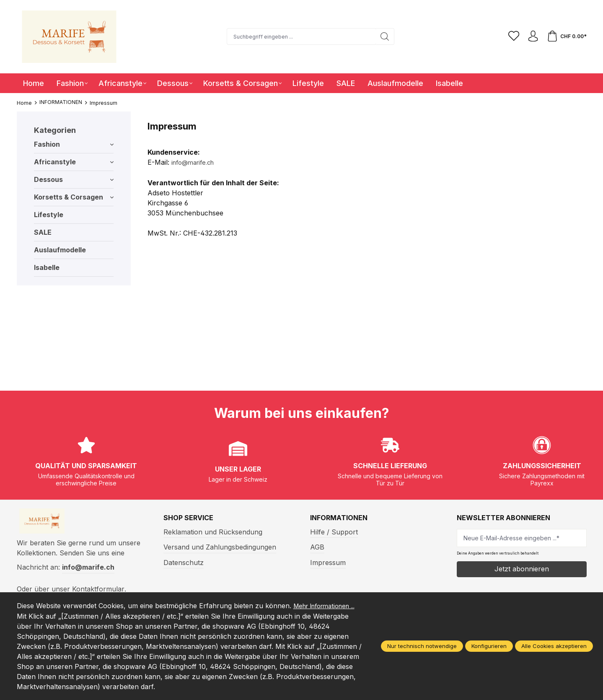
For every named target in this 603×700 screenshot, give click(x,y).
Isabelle (47, 267)
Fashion (74, 144)
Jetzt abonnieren (522, 569)
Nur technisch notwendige (422, 646)
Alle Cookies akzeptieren (554, 646)
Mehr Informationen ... (53, 616)
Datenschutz (184, 563)
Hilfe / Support (334, 532)
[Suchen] (383, 36)
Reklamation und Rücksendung (213, 532)
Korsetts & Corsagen (74, 197)
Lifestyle (49, 215)
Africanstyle (74, 162)
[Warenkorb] (566, 36)
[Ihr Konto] (531, 36)
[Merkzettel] (510, 36)
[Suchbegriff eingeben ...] (299, 36)
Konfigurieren (489, 646)
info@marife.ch (195, 162)
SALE (43, 232)
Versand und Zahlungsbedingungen (220, 547)
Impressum (328, 563)
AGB (317, 547)
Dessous (74, 179)
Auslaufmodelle (60, 250)
